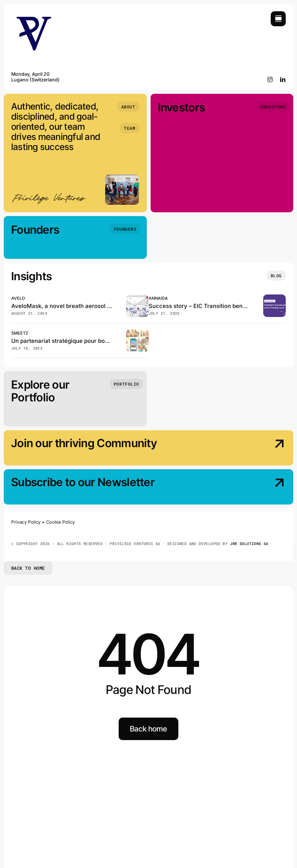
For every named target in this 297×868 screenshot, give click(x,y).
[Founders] (125, 229)
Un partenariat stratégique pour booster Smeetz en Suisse (90, 341)
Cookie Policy (61, 522)
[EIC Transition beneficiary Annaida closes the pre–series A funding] (274, 298)
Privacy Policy (26, 522)
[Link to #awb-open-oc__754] (278, 19)
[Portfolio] (127, 384)
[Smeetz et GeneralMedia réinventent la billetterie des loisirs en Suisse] (137, 333)
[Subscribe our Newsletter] (253, 488)
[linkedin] (283, 80)
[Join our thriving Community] (253, 449)
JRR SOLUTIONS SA (249, 544)
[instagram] (270, 80)
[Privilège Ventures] (34, 14)
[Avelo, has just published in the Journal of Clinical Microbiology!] (137, 298)
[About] (128, 107)
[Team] (130, 128)
